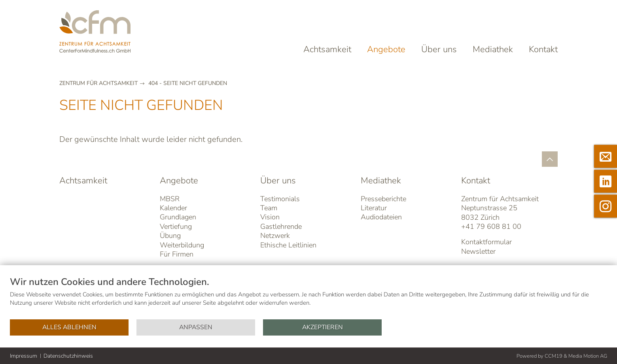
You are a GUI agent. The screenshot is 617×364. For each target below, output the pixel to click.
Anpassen (196, 327)
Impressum (24, 356)
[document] (308, 297)
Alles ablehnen (69, 327)
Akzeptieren (323, 327)
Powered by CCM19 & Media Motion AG (562, 356)
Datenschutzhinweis (68, 356)
